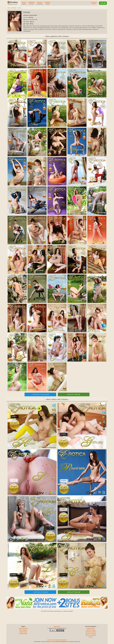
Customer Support (91, 630)
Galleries (31, 3)
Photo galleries (23, 630)
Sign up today (74, 395)
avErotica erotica (23, 628)
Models (48, 3)
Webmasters (57, 626)
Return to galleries (40, 395)
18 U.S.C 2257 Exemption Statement (57, 640)
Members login (91, 628)
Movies (40, 3)
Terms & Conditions (91, 635)
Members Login (94, 3)
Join (103, 3)
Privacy (91, 637)
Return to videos (40, 592)
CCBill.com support (91, 632)
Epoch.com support (91, 633)
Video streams (23, 632)
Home (24, 3)
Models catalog (23, 633)
